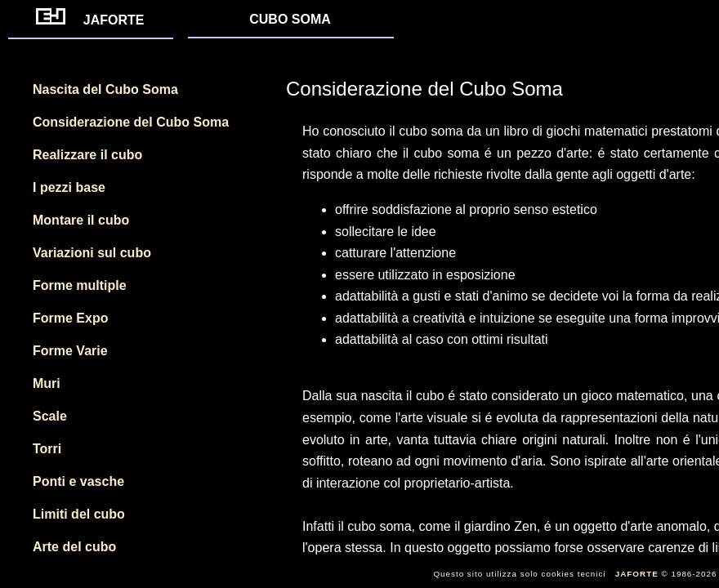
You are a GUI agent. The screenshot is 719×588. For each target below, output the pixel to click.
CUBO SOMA (290, 19)
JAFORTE (90, 20)
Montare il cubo (81, 220)
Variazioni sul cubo (92, 253)
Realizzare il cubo (87, 155)
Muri (47, 383)
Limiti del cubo (79, 514)
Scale (50, 416)
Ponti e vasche (78, 481)
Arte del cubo (74, 547)
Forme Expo (70, 318)
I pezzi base (69, 187)
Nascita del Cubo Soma (105, 89)
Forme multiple (80, 285)
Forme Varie (70, 351)
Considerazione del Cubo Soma (131, 122)
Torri (47, 449)
